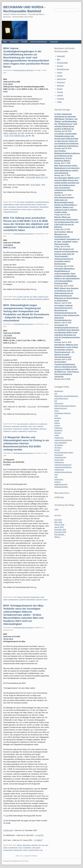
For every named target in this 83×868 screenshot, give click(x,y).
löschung (58, 433)
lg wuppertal (22, 600)
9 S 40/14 (7, 465)
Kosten (59, 73)
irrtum (20, 848)
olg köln (57, 450)
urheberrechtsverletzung (63, 472)
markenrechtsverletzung (63, 440)
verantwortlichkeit (15, 209)
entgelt (5, 600)
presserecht (59, 455)
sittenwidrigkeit (44, 207)
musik (34, 426)
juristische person (41, 204)
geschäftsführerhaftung (42, 202)
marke (57, 435)
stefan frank (43, 429)
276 (46, 89)
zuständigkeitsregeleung (11, 212)
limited (5, 207)
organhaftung (12, 207)
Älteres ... (58, 537)
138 (10, 340)
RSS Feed (60, 497)
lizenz (30, 426)
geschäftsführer (30, 202)
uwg (56, 477)
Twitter (59, 102)
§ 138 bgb (32, 424)
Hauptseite (54, 42)
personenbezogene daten (64, 453)
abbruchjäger (27, 845)
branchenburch (35, 597)
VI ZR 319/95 (30, 177)
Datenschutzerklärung (39, 42)
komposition (24, 426)
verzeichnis (39, 600)
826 (14, 248)
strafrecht (6, 209)
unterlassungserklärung (63, 467)
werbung (58, 482)
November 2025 (60, 532)
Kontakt (24, 42)
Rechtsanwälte (62, 63)
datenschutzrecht (61, 408)
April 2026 (58, 520)
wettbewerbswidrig (61, 487)
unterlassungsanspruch (63, 465)
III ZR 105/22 (8, 84)
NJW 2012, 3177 (15, 133)
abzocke (20, 597)
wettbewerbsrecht (61, 484)
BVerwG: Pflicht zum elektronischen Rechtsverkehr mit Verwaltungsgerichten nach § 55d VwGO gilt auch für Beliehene (67, 222)
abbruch (20, 845)
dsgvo (57, 411)
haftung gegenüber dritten (28, 204)
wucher (45, 600)
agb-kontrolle (24, 424)
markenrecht (59, 438)
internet (57, 426)
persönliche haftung (22, 207)
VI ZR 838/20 (8, 245)
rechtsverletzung (34, 207)
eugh (56, 416)
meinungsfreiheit (60, 443)
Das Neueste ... (60, 535)
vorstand (29, 209)
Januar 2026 (59, 527)
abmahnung (59, 391)
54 (20, 89)
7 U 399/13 (38, 840)
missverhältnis (27, 848)
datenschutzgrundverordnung (65, 406)
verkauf (25, 850)
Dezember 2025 (60, 530)
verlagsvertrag (23, 431)
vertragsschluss (32, 431)
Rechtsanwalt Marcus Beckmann (24, 70)
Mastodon (60, 86)
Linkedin (60, 95)
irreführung (58, 428)
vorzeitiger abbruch (34, 850)
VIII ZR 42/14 (8, 639)
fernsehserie (7, 426)
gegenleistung (16, 426)
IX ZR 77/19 (9, 136)
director (22, 202)
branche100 (26, 597)
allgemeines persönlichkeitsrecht (66, 396)
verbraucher (59, 480)
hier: (35, 192)
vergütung (15, 431)
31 (10, 248)
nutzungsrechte (17, 429)
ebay (43, 845)
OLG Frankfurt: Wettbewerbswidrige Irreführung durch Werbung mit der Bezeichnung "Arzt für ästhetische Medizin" (67, 156)
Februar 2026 (59, 525)
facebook (58, 418)
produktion (26, 429)
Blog (5, 42)
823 (6, 92)
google (57, 421)
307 (25, 340)
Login (56, 509)
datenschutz (59, 403)
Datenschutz (61, 79)
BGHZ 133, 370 (42, 177)
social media (59, 460)
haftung (17, 204)
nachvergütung (8, 429)
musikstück (40, 426)
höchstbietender (13, 848)
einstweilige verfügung (63, 413)
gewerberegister (13, 600)
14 (28, 89)
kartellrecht (58, 430)
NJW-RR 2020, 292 (21, 136)
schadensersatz (8, 850)
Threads (60, 92)
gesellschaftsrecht (9, 204)
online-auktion (36, 848)
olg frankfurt (59, 445)
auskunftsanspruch (61, 399)
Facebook (60, 99)
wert (42, 850)
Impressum (14, 42)
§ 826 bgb (26, 297)
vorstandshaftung (37, 209)
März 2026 (58, 522)
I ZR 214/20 (8, 336)
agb (18, 424)
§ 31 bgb (20, 297)
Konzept (60, 66)
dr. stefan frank (43, 424)
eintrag (42, 597)
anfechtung (34, 845)
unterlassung (59, 462)
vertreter (23, 209)
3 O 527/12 (39, 835)
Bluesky (60, 89)
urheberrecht (7, 431)
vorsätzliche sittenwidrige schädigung (38, 299)
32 (10, 89)
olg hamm (58, 448)
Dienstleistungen (63, 69)
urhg (56, 475)
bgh (18, 202)
